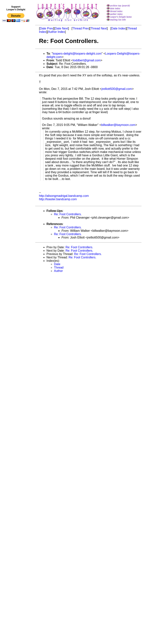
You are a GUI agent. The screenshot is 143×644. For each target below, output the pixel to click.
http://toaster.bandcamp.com (58, 199)
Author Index (57, 32)
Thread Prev (81, 28)
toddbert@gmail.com (87, 60)
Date (57, 264)
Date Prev (46, 28)
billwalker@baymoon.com (118, 125)
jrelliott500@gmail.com (117, 89)
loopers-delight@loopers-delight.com (77, 54)
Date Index (118, 28)
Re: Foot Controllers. (68, 214)
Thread (59, 267)
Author (58, 271)
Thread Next (99, 28)
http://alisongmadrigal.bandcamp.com (64, 196)
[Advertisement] (16, 101)
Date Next (61, 28)
